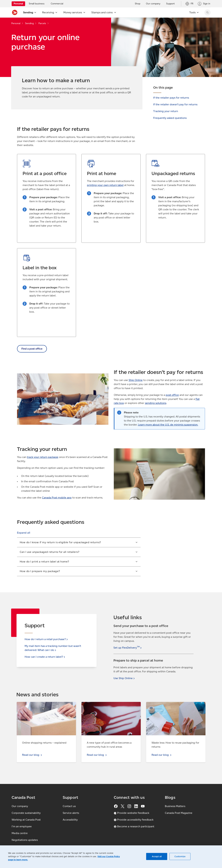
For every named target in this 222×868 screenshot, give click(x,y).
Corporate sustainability (26, 813)
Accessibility (70, 820)
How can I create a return (45, 657)
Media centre (20, 833)
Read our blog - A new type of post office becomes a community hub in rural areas (107, 706)
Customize (180, 856)
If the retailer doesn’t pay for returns (175, 104)
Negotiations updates (25, 840)
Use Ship (124, 678)
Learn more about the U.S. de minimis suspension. (168, 425)
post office (172, 395)
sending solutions (156, 403)
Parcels (42, 23)
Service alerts (71, 813)
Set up (128, 648)
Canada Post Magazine (179, 813)
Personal (16, 23)
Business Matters (175, 806)
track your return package (43, 457)
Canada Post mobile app (57, 498)
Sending (29, 23)
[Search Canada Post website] (208, 12)
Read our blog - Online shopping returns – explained (42, 706)
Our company (20, 806)
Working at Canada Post (26, 820)
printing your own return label (105, 185)
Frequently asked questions (170, 118)
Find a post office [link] (32, 349)
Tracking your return (166, 111)
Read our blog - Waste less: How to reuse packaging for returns (171, 706)
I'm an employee (22, 826)
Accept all (157, 856)
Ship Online (136, 380)
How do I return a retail (47, 639)
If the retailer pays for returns (171, 98)
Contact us (69, 806)
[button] (24, 533)
